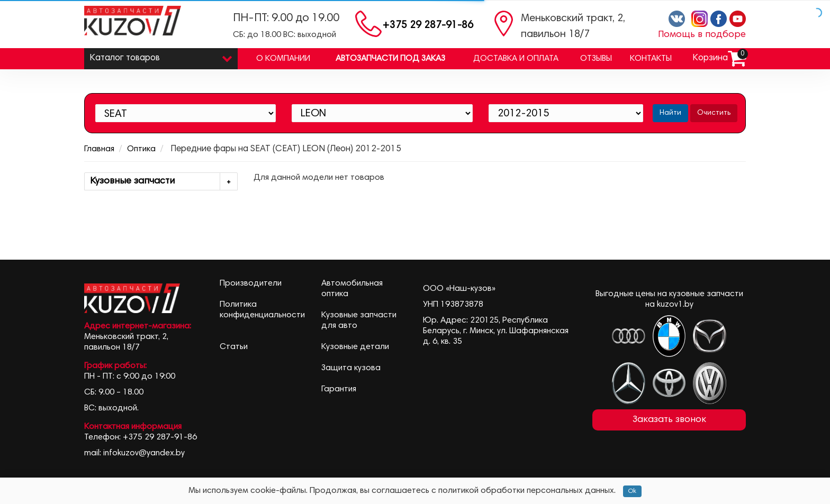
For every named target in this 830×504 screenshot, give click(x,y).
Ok (632, 491)
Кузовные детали (355, 347)
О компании (283, 59)
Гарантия (339, 389)
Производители (251, 283)
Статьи (234, 347)
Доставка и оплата (516, 59)
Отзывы (596, 59)
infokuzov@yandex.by (144, 453)
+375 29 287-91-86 (428, 26)
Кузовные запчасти (164, 182)
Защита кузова (351, 368)
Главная (99, 149)
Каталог (161, 56)
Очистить (714, 113)
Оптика (141, 149)
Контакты (651, 59)
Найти (670, 113)
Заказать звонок (669, 420)
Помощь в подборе (702, 35)
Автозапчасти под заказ (390, 59)
